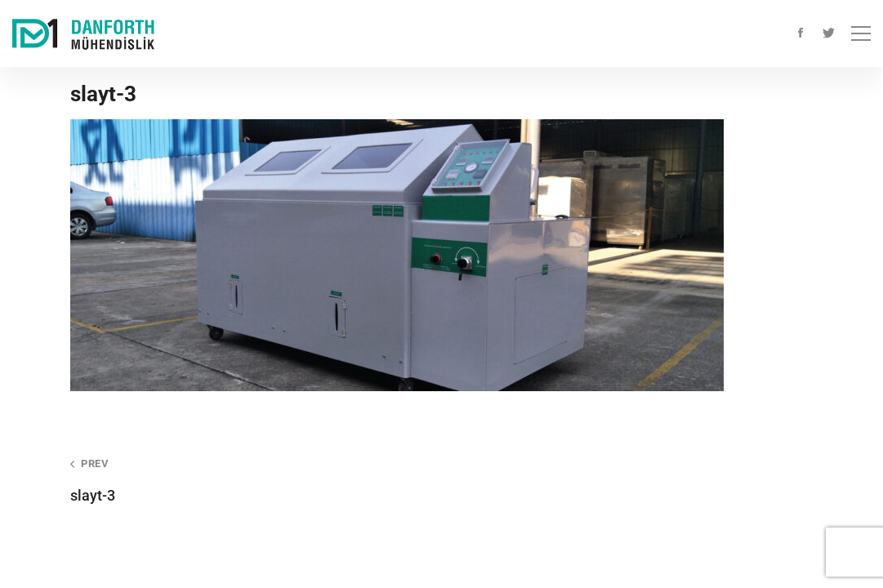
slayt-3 (241, 480)
